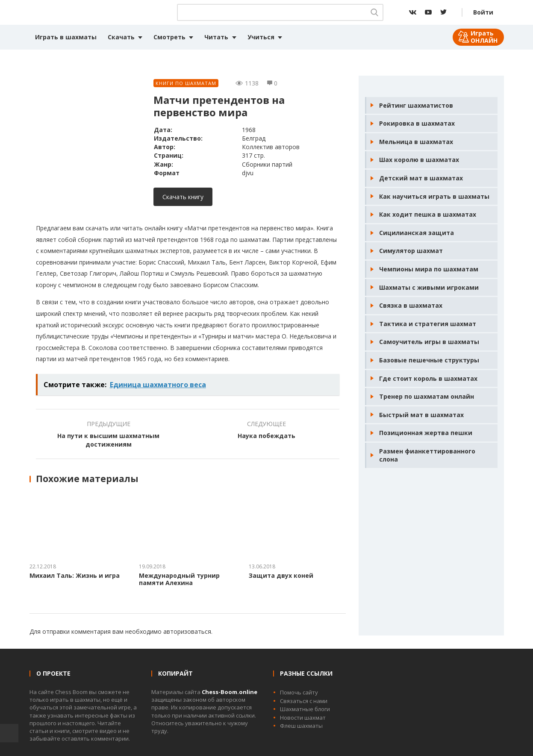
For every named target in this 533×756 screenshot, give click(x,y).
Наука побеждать (266, 436)
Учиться (261, 37)
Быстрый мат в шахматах (421, 415)
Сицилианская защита (417, 233)
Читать (216, 37)
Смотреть (169, 37)
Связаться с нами (304, 701)
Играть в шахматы (66, 37)
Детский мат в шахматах (421, 178)
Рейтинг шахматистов (416, 105)
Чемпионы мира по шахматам (429, 269)
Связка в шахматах (411, 305)
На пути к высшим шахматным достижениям (108, 440)
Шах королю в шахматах (419, 160)
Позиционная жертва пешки (426, 433)
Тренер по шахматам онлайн (427, 396)
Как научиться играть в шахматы (434, 196)
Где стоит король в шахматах (428, 378)
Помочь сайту (299, 692)
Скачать (121, 37)
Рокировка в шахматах (417, 123)
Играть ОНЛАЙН (484, 37)
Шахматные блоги (305, 709)
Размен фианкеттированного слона (427, 455)
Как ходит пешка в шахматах (428, 214)
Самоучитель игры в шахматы (429, 342)
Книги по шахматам (186, 83)
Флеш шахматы (301, 726)
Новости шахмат (303, 718)
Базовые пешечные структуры (429, 360)
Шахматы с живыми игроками (429, 287)
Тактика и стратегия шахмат (428, 324)
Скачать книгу (183, 197)
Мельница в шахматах (416, 142)
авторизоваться (187, 631)
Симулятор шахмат (411, 251)
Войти (483, 12)
